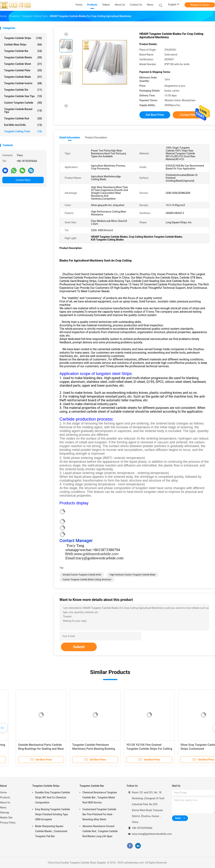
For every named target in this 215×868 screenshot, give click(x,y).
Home (3, 792)
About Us (5, 802)
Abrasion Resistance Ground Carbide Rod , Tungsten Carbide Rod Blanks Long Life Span (100, 831)
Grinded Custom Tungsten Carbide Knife (82, 575)
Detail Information (70, 137)
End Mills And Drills (23, 125)
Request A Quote (200, 5)
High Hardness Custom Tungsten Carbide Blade (132, 575)
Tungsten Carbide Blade (23, 77)
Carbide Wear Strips (23, 45)
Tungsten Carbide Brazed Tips (23, 111)
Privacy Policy (8, 823)
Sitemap (5, 813)
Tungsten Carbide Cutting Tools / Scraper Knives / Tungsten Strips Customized (80, 749)
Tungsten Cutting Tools (23, 131)
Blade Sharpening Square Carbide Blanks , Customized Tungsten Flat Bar (51, 831)
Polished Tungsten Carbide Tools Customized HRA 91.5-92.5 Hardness (134, 749)
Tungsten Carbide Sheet (23, 64)
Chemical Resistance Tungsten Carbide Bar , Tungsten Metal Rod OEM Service (100, 797)
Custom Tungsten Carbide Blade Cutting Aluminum (87, 580)
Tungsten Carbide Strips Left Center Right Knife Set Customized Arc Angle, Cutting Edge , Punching (28, 749)
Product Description (96, 137)
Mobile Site (6, 818)
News (3, 808)
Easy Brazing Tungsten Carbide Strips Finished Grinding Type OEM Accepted (52, 814)
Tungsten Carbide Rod (23, 118)
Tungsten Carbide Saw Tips (23, 96)
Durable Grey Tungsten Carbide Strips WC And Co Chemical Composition (52, 797)
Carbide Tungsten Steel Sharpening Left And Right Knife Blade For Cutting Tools (190, 749)
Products (5, 797)
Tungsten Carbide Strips (23, 38)
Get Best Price (155, 115)
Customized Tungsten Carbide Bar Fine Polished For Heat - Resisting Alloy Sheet (99, 814)
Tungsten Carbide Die (23, 90)
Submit (79, 647)
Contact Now (23, 180)
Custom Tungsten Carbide (23, 103)
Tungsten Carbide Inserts (23, 83)
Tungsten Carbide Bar (23, 51)
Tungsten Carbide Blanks (23, 57)
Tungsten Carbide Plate (23, 70)
